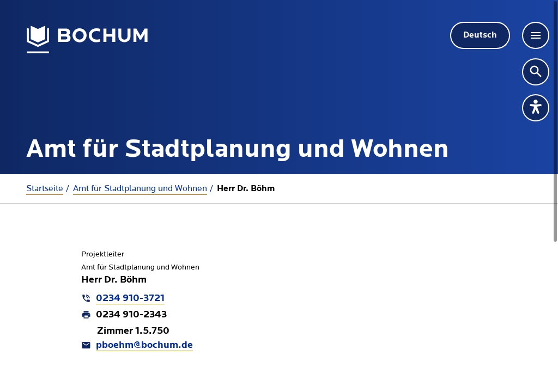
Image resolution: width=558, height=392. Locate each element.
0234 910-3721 (130, 299)
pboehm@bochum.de (144, 345)
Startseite (45, 188)
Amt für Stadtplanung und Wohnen (140, 188)
